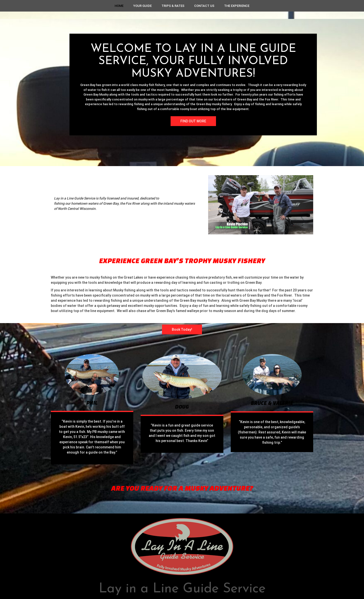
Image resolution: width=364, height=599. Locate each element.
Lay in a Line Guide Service (182, 589)
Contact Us (204, 6)
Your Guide (142, 6)
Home (119, 6)
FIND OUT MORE (193, 121)
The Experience (237, 6)
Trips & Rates (173, 6)
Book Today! (182, 329)
